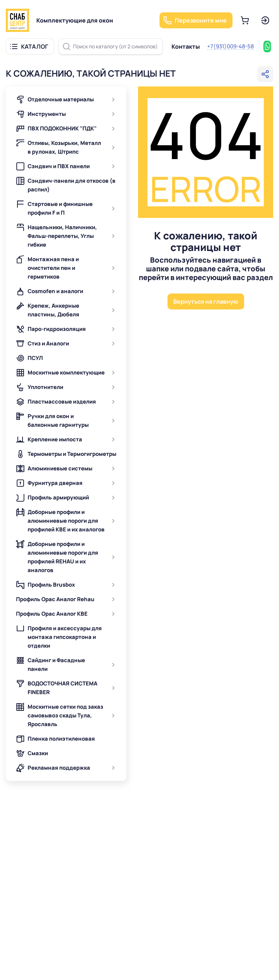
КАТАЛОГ (35, 46)
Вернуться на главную (206, 301)
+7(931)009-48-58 (231, 46)
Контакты (186, 46)
